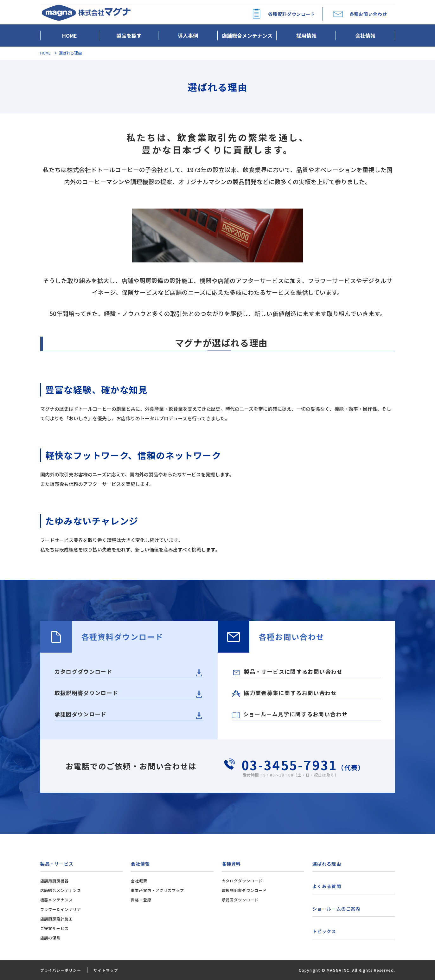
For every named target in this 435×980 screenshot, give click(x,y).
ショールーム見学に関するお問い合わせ (290, 714)
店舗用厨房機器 (55, 881)
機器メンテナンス (57, 900)
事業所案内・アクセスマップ (157, 890)
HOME (70, 35)
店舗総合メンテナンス (247, 35)
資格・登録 (141, 900)
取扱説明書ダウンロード (86, 693)
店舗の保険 (51, 938)
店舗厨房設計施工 (57, 919)
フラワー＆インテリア (61, 909)
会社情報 (365, 35)
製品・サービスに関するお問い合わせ (288, 671)
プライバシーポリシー (61, 970)
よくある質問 (327, 886)
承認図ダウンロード (81, 714)
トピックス (324, 931)
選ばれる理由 (327, 864)
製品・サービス (57, 864)
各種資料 (231, 864)
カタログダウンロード (84, 671)
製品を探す (129, 35)
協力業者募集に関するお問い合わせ (284, 693)
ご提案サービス (55, 928)
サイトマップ (106, 970)
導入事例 (188, 35)
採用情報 (306, 35)
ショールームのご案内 (336, 909)
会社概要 (139, 881)
